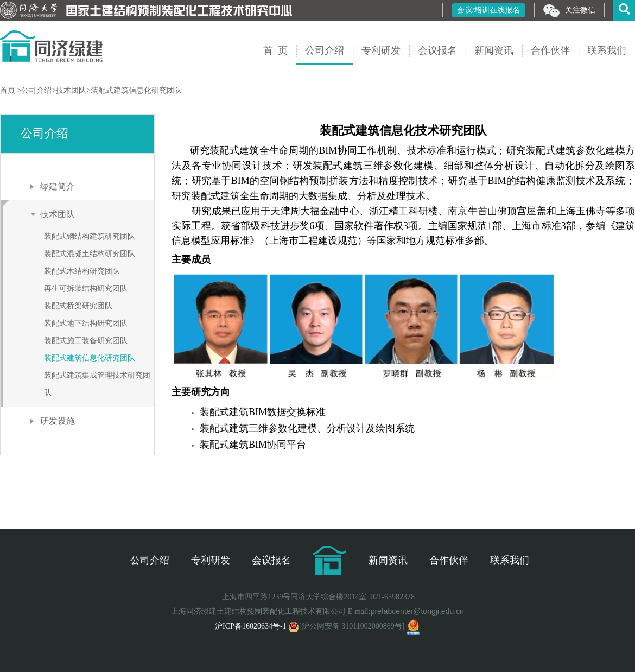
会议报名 (437, 50)
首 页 (275, 50)
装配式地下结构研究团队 (86, 323)
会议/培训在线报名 (488, 10)
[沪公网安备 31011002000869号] (346, 626)
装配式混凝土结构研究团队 (90, 254)
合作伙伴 (550, 50)
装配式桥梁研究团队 (78, 306)
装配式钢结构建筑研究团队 (90, 236)
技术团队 (71, 90)
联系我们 (607, 50)
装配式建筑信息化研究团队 (136, 90)
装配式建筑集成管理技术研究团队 (97, 384)
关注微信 (569, 11)
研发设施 (58, 421)
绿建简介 (58, 186)
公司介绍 (325, 50)
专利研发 (381, 50)
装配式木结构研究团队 (82, 271)
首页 (9, 90)
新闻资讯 (494, 50)
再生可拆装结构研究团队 (86, 289)
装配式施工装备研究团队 (86, 341)
